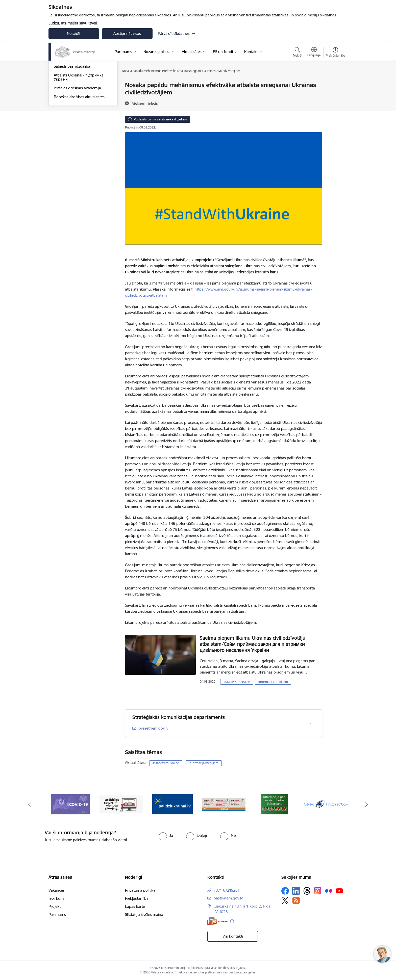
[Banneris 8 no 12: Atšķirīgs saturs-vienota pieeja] (121, 804)
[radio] (166, 835)
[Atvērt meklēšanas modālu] (298, 53)
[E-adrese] (217, 921)
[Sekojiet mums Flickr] (329, 891)
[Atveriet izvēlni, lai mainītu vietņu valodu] (314, 53)
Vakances (57, 890)
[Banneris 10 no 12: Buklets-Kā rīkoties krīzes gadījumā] (224, 804)
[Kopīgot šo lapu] (335, 96)
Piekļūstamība (137, 898)
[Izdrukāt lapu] (335, 83)
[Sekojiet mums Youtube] (339, 891)
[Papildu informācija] (232, 921)
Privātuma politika (140, 890)
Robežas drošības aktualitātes (79, 151)
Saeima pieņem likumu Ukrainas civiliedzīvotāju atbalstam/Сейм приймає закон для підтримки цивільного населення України (253, 644)
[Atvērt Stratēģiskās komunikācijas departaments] (310, 723)
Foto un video (66, 112)
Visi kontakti (233, 936)
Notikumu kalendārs (71, 85)
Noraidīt (74, 33)
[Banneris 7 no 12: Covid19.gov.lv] (70, 804)
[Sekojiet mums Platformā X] (285, 900)
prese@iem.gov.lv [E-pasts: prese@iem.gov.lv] (153, 728)
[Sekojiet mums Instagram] (318, 891)
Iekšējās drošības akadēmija (77, 142)
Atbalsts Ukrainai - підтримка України (79, 131)
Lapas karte (135, 906)
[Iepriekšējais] (29, 804)
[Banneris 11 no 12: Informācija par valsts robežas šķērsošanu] (275, 804)
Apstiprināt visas (127, 33)
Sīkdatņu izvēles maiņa (144, 914)
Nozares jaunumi (68, 94)
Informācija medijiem (71, 103)
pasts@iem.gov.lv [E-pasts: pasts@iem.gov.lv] (228, 898)
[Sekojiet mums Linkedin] (296, 891)
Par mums (57, 914)
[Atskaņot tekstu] (145, 104)
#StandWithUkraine (237, 682)
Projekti (55, 906)
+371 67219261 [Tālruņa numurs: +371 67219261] (227, 890)
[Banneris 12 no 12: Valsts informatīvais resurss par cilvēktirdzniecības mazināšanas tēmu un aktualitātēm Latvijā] (326, 804)
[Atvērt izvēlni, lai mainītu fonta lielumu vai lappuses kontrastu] (336, 53)
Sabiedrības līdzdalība (72, 120)
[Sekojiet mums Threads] (307, 891)
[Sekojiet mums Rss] (296, 900)
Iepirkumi (56, 898)
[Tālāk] (367, 804)
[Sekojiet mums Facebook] (285, 891)
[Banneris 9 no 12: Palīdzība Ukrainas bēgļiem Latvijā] (172, 804)
